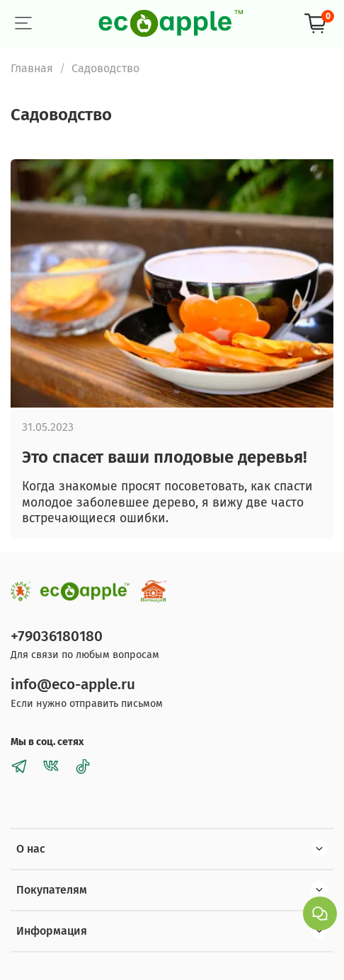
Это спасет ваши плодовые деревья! (165, 457)
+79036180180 (57, 636)
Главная (32, 68)
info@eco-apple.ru (73, 685)
